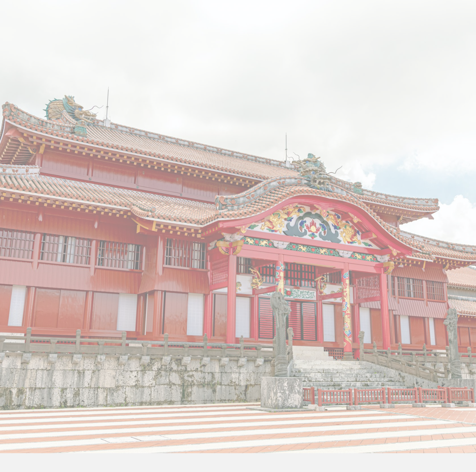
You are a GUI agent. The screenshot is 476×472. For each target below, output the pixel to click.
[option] (238, 157)
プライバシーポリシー (238, 425)
